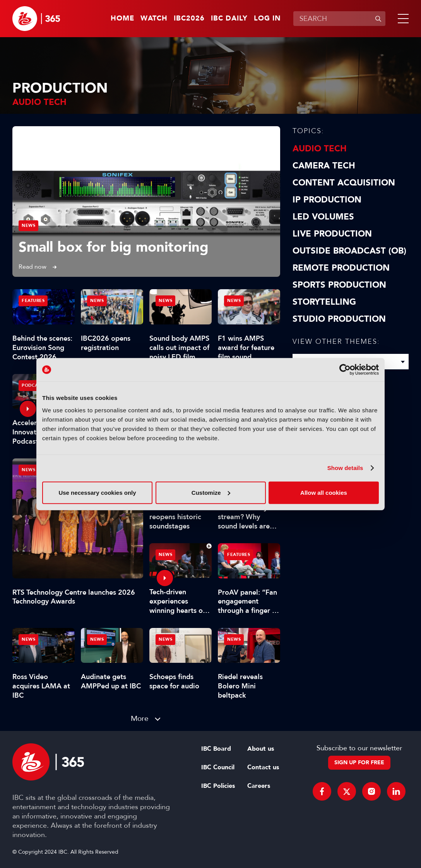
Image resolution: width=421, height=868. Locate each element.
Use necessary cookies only (97, 492)
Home (122, 19)
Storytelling (324, 302)
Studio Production (339, 319)
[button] (402, 19)
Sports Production (339, 285)
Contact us (263, 767)
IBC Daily (229, 19)
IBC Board (216, 749)
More (140, 718)
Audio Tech (320, 149)
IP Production (327, 200)
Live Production (332, 234)
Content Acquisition (344, 183)
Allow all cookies (324, 492)
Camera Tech (324, 166)
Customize (211, 492)
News (28, 226)
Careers (259, 786)
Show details (345, 468)
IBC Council (218, 767)
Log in (267, 19)
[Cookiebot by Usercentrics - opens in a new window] (345, 370)
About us (261, 749)
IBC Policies (218, 786)
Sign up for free (359, 763)
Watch (154, 19)
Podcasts (34, 385)
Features (33, 301)
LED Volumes (323, 217)
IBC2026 (189, 19)
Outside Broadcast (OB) (349, 251)
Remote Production (341, 268)
